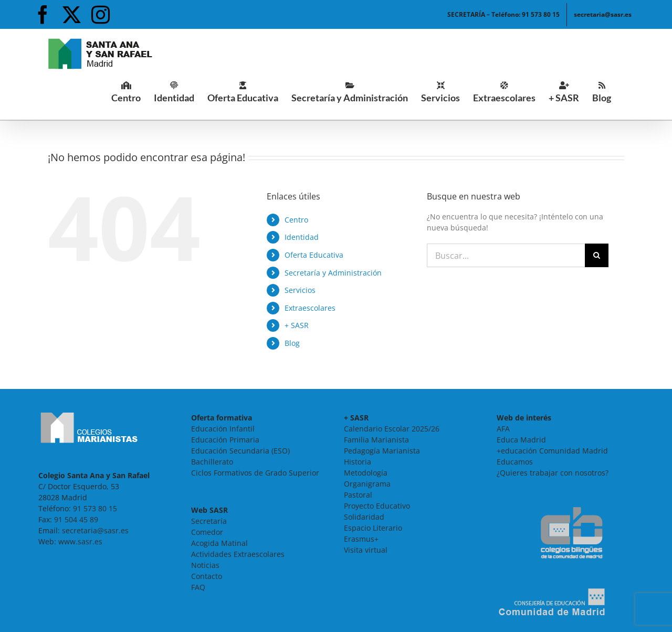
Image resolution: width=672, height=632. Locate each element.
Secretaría (209, 521)
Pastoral (358, 495)
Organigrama (367, 484)
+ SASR (297, 325)
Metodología (366, 473)
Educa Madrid (521, 440)
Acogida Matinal (219, 543)
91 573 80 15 (95, 508)
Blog (292, 343)
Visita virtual (366, 550)
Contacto (207, 576)
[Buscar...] (506, 255)
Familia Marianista (376, 440)
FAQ (198, 587)
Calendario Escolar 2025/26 (392, 429)
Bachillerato (212, 462)
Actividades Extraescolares (238, 554)
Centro (296, 220)
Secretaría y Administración (333, 273)
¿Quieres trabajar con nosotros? (553, 473)
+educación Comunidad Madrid (552, 451)
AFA (503, 429)
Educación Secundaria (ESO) (240, 451)
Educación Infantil (223, 429)
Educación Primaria (225, 440)
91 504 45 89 (76, 519)
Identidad (302, 237)
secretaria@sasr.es (95, 530)
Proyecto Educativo (377, 506)
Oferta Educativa (314, 255)
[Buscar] (597, 255)
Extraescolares (310, 308)
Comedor (207, 532)
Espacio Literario (373, 528)
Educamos (515, 462)
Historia (358, 462)
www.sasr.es (80, 541)
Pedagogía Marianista (382, 451)
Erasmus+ (361, 539)
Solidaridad (364, 517)
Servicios (300, 290)
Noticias (205, 565)
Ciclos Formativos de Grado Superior (255, 473)
